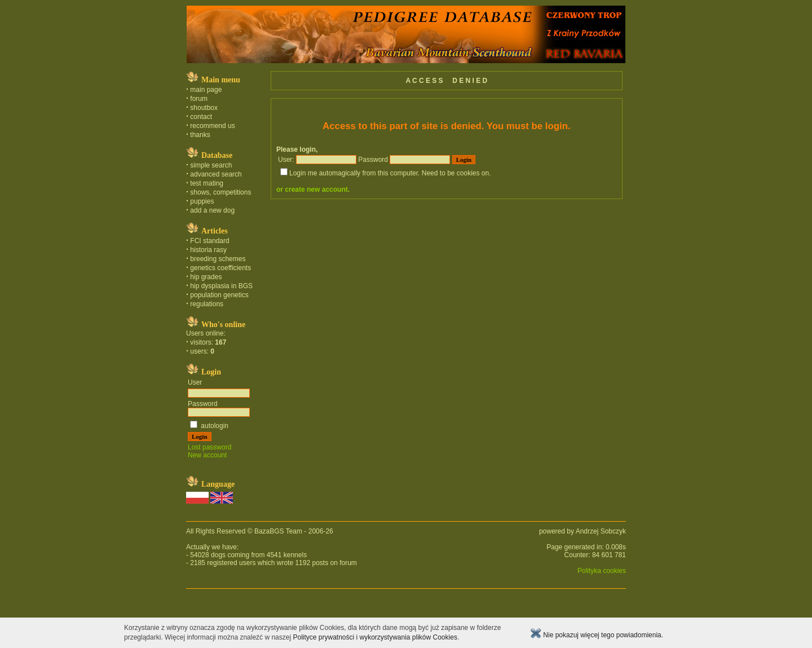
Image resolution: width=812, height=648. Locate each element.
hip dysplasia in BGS (221, 286)
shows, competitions (220, 192)
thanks (200, 135)
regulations (207, 304)
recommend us (212, 126)
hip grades (206, 277)
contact (201, 117)
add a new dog (212, 210)
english (11, 610)
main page (206, 90)
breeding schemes (218, 259)
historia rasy (208, 250)
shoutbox (204, 108)
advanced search (216, 174)
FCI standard (209, 241)
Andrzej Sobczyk (601, 531)
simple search (211, 165)
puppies (202, 201)
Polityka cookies (602, 571)
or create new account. (313, 189)
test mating (207, 183)
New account (207, 455)
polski (6, 610)
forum (199, 99)
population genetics (219, 295)
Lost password (209, 447)
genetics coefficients (220, 268)
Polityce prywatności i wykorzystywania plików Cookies (375, 637)
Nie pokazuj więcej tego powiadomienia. (597, 635)
